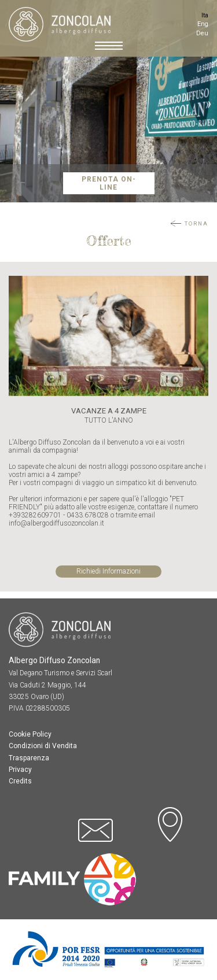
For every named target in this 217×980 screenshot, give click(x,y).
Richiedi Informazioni (108, 571)
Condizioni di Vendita (43, 746)
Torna (196, 223)
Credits (20, 781)
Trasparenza (29, 758)
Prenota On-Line (109, 183)
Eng (203, 24)
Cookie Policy (30, 734)
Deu (202, 33)
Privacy (20, 770)
